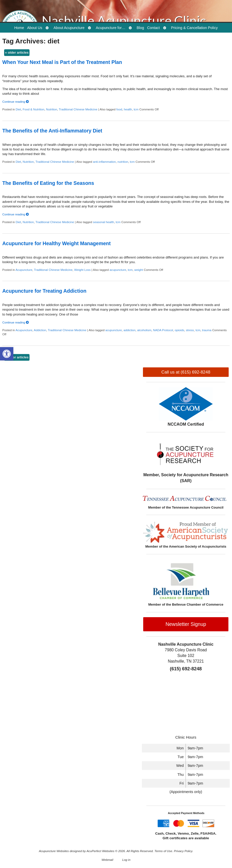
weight (139, 270)
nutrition (123, 162)
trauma (207, 330)
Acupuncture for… (110, 28)
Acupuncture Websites (54, 851)
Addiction (40, 330)
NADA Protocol (163, 330)
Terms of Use (163, 851)
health (128, 109)
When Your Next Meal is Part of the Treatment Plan (62, 62)
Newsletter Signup (186, 624)
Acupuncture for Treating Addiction (44, 291)
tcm (136, 109)
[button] (7, 354)
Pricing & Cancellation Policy (194, 28)
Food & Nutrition (33, 109)
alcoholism (144, 330)
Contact (153, 28)
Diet (18, 109)
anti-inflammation (104, 162)
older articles (17, 53)
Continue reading (16, 102)
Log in (126, 860)
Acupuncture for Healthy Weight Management (56, 243)
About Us (35, 28)
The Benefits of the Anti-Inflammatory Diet (52, 131)
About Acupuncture (69, 28)
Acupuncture (24, 270)
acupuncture (118, 270)
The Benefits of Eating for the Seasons (48, 183)
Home (19, 28)
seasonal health (103, 222)
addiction (129, 330)
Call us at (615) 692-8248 (186, 372)
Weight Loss (82, 270)
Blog (141, 28)
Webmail (107, 860)
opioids (180, 330)
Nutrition (52, 109)
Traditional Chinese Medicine (78, 109)
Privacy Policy (183, 851)
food (119, 109)
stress (190, 330)
